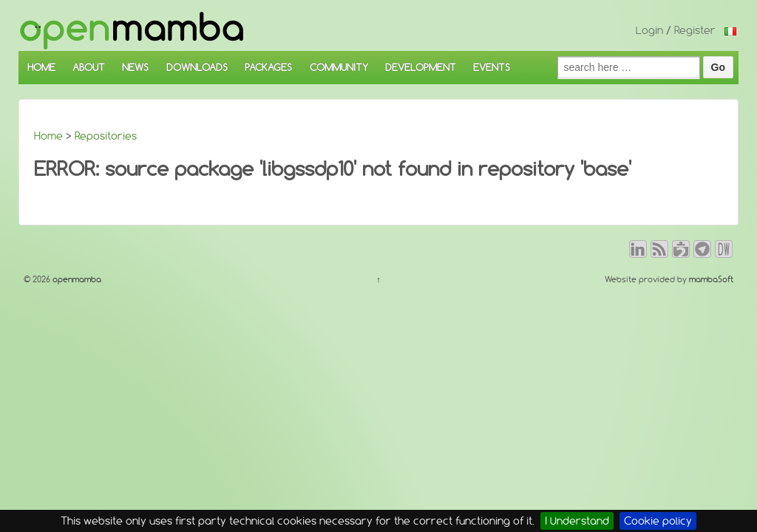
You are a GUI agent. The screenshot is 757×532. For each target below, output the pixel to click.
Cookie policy (658, 521)
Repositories (106, 136)
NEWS (135, 67)
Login (649, 30)
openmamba (76, 279)
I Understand (577, 521)
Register (695, 30)
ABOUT (89, 67)
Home (48, 136)
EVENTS (492, 67)
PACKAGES (268, 67)
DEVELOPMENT (421, 67)
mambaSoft (711, 279)
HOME (41, 67)
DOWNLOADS (197, 67)
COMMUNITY (339, 67)
